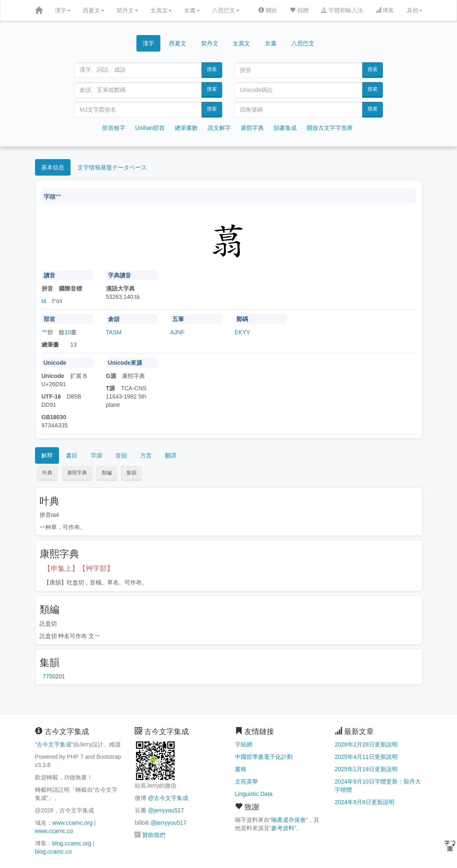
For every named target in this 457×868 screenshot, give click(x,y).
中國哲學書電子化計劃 (264, 757)
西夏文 (94, 10)
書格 (241, 769)
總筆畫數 (186, 128)
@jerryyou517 (166, 810)
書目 (72, 455)
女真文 (161, 10)
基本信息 (53, 167)
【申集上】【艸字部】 (79, 569)
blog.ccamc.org (72, 843)
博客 (385, 10)
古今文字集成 (54, 744)
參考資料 (283, 828)
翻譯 (171, 455)
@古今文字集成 (168, 798)
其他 (415, 10)
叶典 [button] (47, 473)
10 (68, 332)
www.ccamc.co (54, 831)
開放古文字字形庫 (330, 128)
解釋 (47, 455)
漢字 (63, 10)
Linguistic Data (254, 794)
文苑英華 (246, 781)
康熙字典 (252, 128)
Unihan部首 (150, 128)
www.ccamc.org (73, 823)
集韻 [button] (131, 473)
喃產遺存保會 (288, 820)
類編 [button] (107, 473)
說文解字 (219, 128)
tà (44, 301)
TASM (114, 332)
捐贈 (299, 10)
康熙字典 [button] (77, 473)
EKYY (242, 332)
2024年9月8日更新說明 (364, 802)
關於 (268, 10)
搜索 (212, 69)
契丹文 (127, 10)
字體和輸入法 (342, 10)
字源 (96, 455)
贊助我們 (154, 835)
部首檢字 (114, 128)
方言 (146, 455)
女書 (192, 10)
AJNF (177, 332)
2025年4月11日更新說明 (366, 757)
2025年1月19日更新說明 (366, 769)
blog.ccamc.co (53, 852)
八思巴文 (226, 10)
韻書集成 (285, 128)
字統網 (244, 744)
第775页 (47, 676)
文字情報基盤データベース (112, 167)
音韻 (121, 455)
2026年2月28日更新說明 (366, 744)
